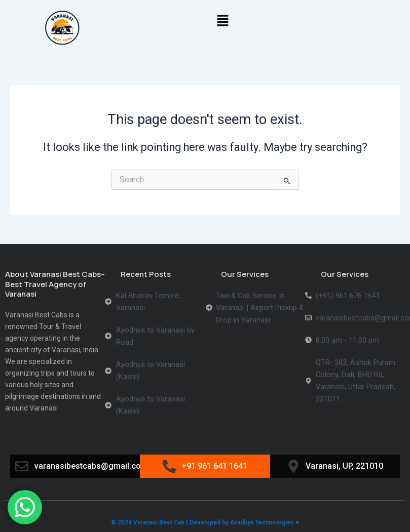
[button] (223, 21)
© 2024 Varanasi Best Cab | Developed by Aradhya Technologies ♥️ (205, 522)
